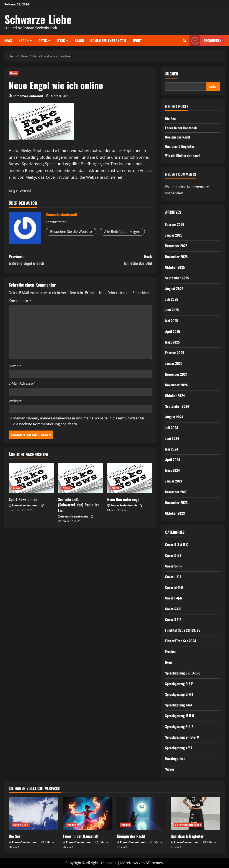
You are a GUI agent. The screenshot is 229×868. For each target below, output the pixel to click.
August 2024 (174, 417)
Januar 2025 (174, 363)
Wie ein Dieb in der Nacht (183, 155)
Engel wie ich (21, 190)
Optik (43, 40)
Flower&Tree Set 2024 (181, 641)
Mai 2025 (172, 321)
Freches (171, 651)
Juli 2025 (172, 299)
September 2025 (177, 278)
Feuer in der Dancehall (181, 128)
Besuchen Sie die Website (71, 232)
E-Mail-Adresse (22, 383)
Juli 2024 (172, 428)
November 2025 (176, 257)
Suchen (172, 74)
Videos (170, 769)
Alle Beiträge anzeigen (122, 232)
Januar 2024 (174, 481)
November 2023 (176, 502)
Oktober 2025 (175, 267)
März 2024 (172, 470)
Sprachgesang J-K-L (179, 705)
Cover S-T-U (173, 609)
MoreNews (129, 863)
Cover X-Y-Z (173, 619)
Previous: (44, 260)
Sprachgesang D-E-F (179, 684)
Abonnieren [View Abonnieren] (205, 41)
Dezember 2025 (176, 246)
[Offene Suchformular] (185, 41)
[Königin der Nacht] (142, 814)
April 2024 (173, 460)
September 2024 (177, 406)
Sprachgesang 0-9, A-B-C (183, 673)
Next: (116, 260)
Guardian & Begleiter (180, 146)
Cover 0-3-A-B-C (177, 544)
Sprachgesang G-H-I (179, 694)
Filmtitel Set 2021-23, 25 (183, 630)
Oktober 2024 (175, 396)
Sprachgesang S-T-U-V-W (182, 737)
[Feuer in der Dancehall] (88, 814)
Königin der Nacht (178, 137)
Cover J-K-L (173, 577)
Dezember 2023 (176, 492)
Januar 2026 (174, 235)
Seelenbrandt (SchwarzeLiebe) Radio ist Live (78, 505)
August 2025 (174, 289)
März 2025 (172, 342)
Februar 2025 (175, 353)
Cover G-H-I (173, 566)
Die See (171, 119)
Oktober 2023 (175, 513)
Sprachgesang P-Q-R (179, 726)
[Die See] (34, 814)
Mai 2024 (172, 449)
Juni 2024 (172, 438)
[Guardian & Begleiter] (195, 814)
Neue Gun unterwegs (123, 499)
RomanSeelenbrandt (28, 96)
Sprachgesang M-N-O (180, 716)
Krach (24, 40)
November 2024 (176, 385)
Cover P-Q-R (174, 598)
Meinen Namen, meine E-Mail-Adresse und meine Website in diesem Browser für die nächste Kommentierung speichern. (79, 421)
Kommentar (20, 301)
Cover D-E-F (173, 555)
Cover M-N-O (174, 587)
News (8, 40)
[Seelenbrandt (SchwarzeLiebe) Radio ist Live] (80, 478)
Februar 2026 (175, 224)
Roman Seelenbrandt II (108, 40)
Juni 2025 (172, 310)
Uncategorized (175, 758)
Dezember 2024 (176, 374)
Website (15, 401)
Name (15, 366)
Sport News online (23, 499)
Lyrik (61, 40)
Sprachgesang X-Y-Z (179, 748)
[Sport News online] (31, 478)
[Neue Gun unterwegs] (130, 478)
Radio (79, 40)
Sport (137, 40)
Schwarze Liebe (38, 19)
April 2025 (173, 331)
